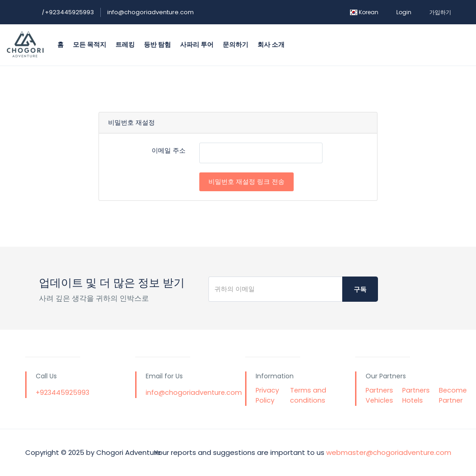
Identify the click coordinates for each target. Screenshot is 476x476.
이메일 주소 (169, 150)
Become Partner (453, 395)
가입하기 (440, 12)
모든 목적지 (90, 44)
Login (404, 12)
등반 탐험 (157, 44)
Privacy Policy (267, 395)
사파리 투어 (197, 44)
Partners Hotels (416, 395)
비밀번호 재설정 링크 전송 (246, 182)
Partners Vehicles (379, 395)
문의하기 (235, 44)
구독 (360, 289)
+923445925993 (68, 12)
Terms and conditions (308, 395)
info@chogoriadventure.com (150, 12)
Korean (364, 12)
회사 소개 (271, 44)
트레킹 (125, 44)
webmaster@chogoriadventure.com (389, 452)
